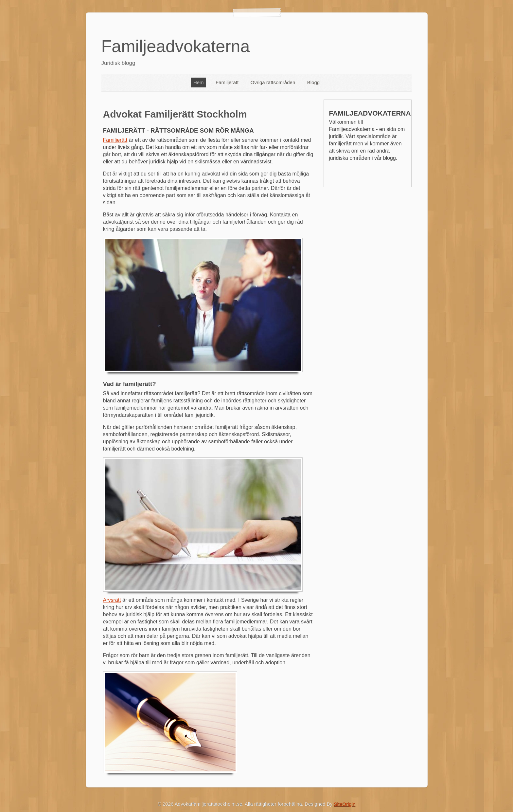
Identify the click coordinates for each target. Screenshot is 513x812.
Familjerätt (227, 82)
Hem (199, 82)
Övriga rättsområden (273, 82)
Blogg (313, 82)
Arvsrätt (112, 600)
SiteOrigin (345, 804)
